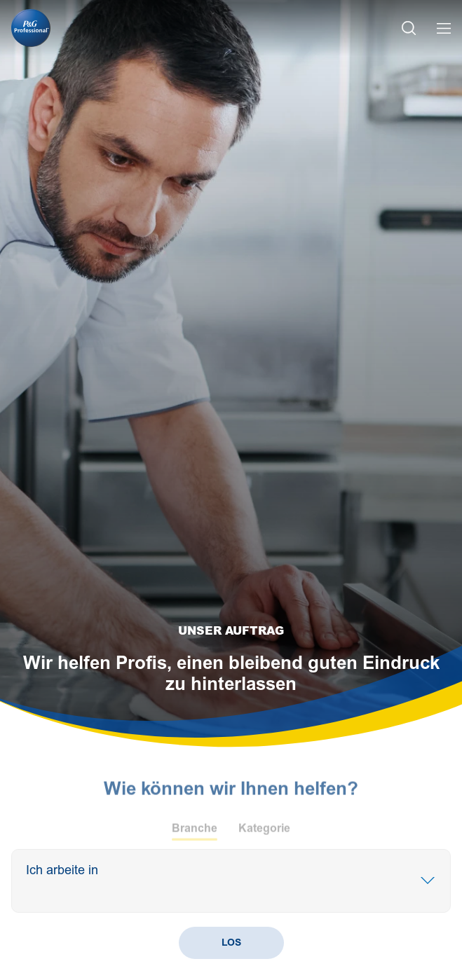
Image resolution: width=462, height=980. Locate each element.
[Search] (88, 889)
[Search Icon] (409, 28)
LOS (231, 943)
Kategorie (264, 832)
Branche (195, 832)
